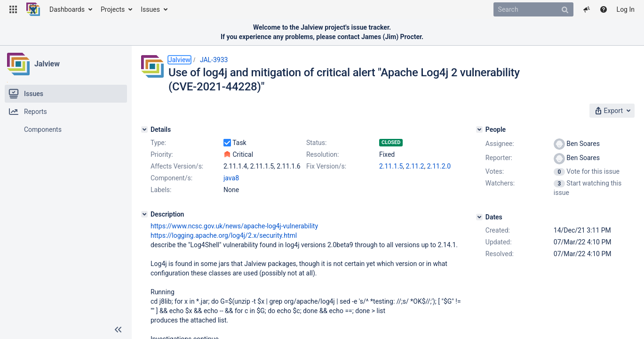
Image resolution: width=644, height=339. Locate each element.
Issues (150, 9)
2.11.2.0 (439, 166)
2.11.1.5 (391, 166)
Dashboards (67, 9)
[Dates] (479, 217)
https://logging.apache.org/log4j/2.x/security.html (224, 235)
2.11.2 (415, 166)
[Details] (144, 129)
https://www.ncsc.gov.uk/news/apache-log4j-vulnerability (234, 226)
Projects (113, 9)
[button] (13, 9)
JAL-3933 (214, 60)
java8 (231, 178)
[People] (479, 129)
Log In (626, 9)
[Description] (144, 214)
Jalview (47, 64)
